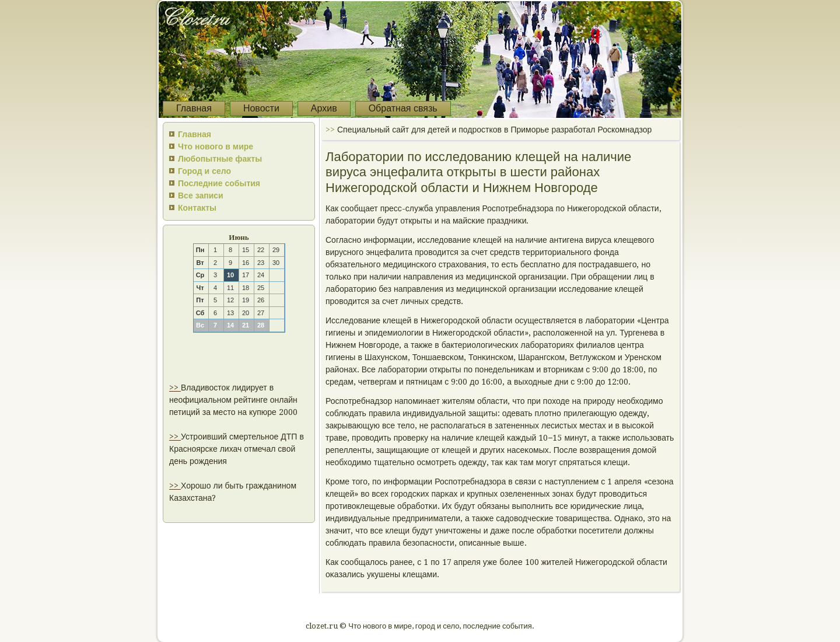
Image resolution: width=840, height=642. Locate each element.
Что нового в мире (216, 146)
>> (175, 388)
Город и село (204, 171)
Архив (324, 108)
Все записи (201, 196)
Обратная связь (403, 108)
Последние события (219, 183)
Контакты (197, 208)
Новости (261, 108)
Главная (194, 108)
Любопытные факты (220, 159)
